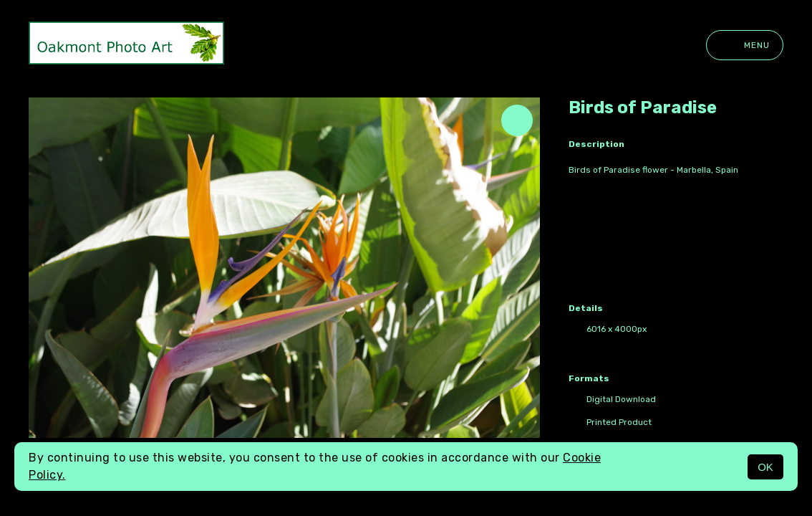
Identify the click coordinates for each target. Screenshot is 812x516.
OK (765, 467)
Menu (745, 45)
